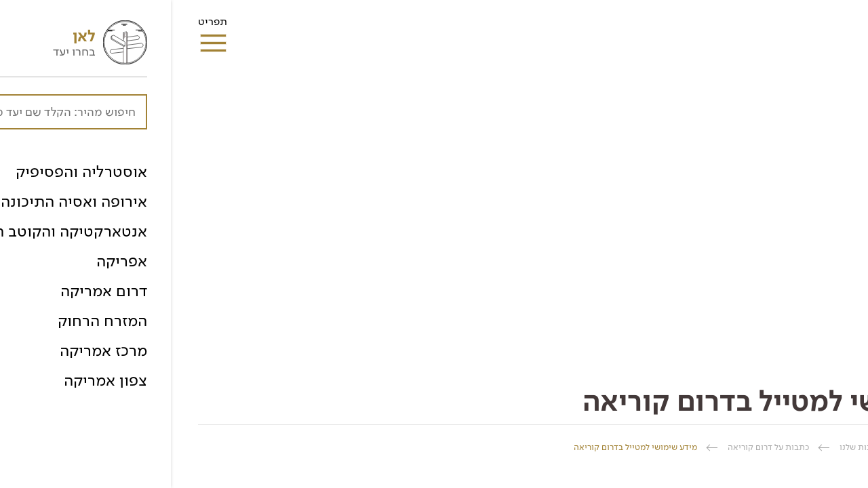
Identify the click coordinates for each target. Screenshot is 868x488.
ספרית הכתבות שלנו (705, 447)
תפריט (42, 26)
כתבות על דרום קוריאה (597, 447)
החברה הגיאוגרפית (807, 447)
